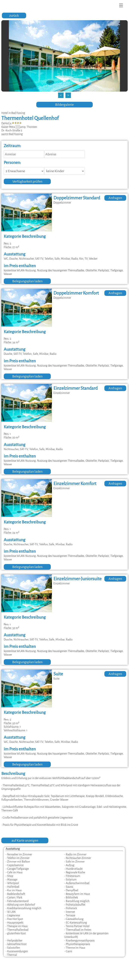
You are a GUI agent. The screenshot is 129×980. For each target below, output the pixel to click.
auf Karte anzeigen (25, 840)
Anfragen (115, 198)
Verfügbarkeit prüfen (27, 181)
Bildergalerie (64, 105)
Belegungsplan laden (27, 281)
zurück (14, 15)
